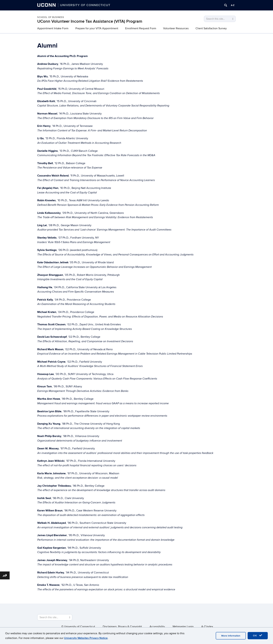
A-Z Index (207, 627)
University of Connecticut (80, 627)
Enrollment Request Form (141, 28)
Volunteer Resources (176, 28)
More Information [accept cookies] (231, 636)
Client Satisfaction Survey (211, 28)
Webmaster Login (183, 627)
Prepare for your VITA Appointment (97, 28)
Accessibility (157, 627)
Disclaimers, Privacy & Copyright (122, 627)
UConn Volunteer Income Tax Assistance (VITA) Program (90, 21)
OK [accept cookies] (258, 635)
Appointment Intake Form (53, 28)
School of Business (51, 17)
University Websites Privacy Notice (86, 638)
